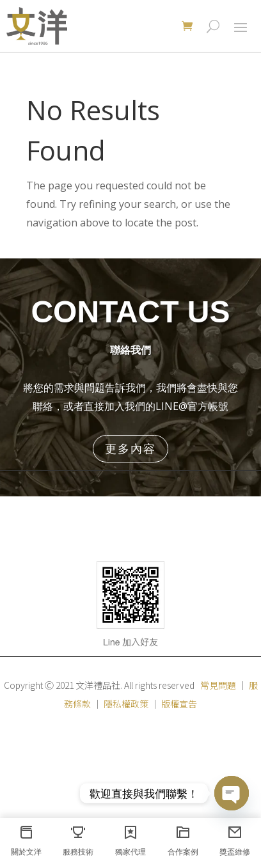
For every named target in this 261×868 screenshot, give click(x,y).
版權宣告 (179, 704)
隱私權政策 (126, 704)
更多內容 (130, 448)
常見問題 (218, 685)
